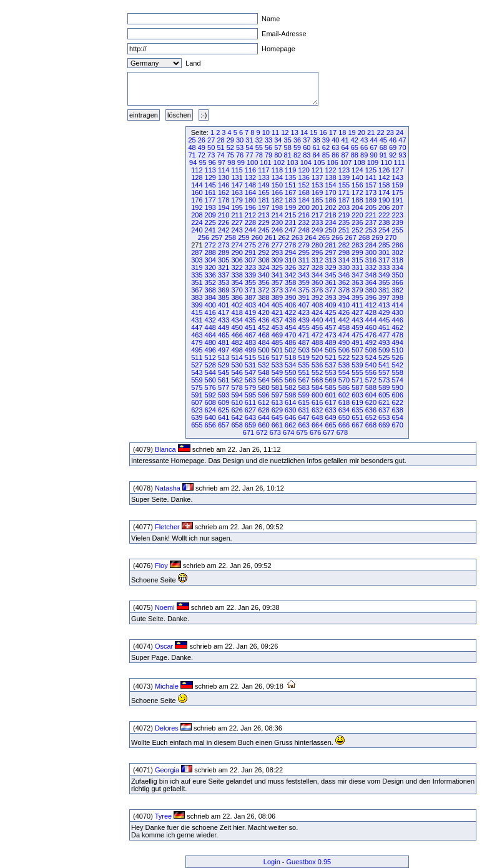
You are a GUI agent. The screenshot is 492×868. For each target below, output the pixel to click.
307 (250, 260)
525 (384, 357)
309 (277, 260)
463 (197, 335)
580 (263, 387)
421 (277, 312)
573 (384, 380)
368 (210, 290)
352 (210, 282)
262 (283, 237)
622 (397, 402)
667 (357, 425)
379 (357, 290)
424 (317, 312)
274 (237, 245)
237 (371, 222)
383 (197, 297)
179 (237, 200)
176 (197, 200)
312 (317, 260)
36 (297, 140)
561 (224, 380)
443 (357, 320)
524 (371, 357)
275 (250, 245)
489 (330, 342)
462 (397, 327)
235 (344, 222)
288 (210, 252)
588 (371, 387)
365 (384, 282)
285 (384, 245)
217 (317, 215)
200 (304, 207)
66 (364, 147)
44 (373, 140)
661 (277, 425)
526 (397, 357)
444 (371, 320)
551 (304, 372)
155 (344, 185)
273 (224, 245)
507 (357, 350)
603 (357, 395)
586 (344, 387)
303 (197, 260)
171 (344, 192)
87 (345, 155)
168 (304, 192)
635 (357, 410)
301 (384, 252)
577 (224, 387)
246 (277, 230)
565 (277, 380)
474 (344, 335)
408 (317, 305)
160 (197, 192)
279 (304, 245)
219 (344, 215)
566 (290, 380)
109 (373, 162)
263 (297, 237)
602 (344, 395)
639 (197, 417)
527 (197, 365)
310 (290, 260)
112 (197, 170)
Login (272, 862)
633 (330, 410)
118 (277, 170)
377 (330, 290)
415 (197, 312)
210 (224, 215)
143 (397, 177)
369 (224, 290)
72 (202, 155)
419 (250, 312)
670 (397, 425)
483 (250, 342)
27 (211, 140)
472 (317, 335)
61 (317, 147)
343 (304, 275)
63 (335, 147)
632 (317, 410)
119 (290, 170)
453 (277, 327)
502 (290, 350)
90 (373, 155)
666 (344, 425)
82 (297, 155)
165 (263, 192)
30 (240, 140)
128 (197, 177)
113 (210, 170)
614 (290, 402)
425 (330, 312)
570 (344, 380)
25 (192, 140)
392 (317, 297)
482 (237, 342)
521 (330, 357)
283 (357, 245)
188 (357, 200)
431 (197, 320)
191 (397, 200)
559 (197, 380)
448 (210, 327)
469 (277, 335)
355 (250, 282)
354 (237, 282)
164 (250, 192)
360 (317, 282)
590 (397, 387)
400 (210, 305)
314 (344, 260)
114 (224, 170)
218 (330, 215)
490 (344, 342)
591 (197, 395)
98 (231, 162)
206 (384, 207)
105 (319, 162)
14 (304, 132)
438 (290, 320)
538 (344, 365)
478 (397, 335)
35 (288, 140)
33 (268, 140)
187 (344, 200)
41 (345, 140)
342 (290, 275)
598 (290, 395)
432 (210, 320)
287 (197, 252)
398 (397, 297)
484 (263, 342)
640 (210, 417)
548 (263, 372)
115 (237, 170)
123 (344, 170)
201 (317, 207)
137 (317, 177)
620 (371, 402)
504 (317, 350)
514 (237, 357)
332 (371, 267)
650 (344, 417)
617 (330, 402)
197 (263, 207)
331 (357, 267)
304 (210, 260)
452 (263, 327)
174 (384, 192)
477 (384, 335)
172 (357, 192)
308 (263, 260)
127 (397, 170)
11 (275, 132)
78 (259, 155)
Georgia (167, 770)
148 (250, 185)
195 (237, 207)
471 (304, 335)
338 (237, 275)
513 (224, 357)
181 (263, 200)
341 (277, 275)
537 (330, 365)
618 (344, 402)
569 (330, 380)
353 (224, 282)
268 (364, 237)
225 (210, 222)
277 (277, 245)
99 (241, 162)
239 (397, 222)
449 (224, 327)
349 (384, 275)
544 (210, 372)
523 (357, 357)
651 (357, 417)
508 (371, 350)
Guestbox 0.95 (309, 862)
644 (263, 417)
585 (330, 387)
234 (330, 222)
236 (357, 222)
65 (355, 147)
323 (250, 267)
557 (384, 372)
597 (277, 395)
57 (278, 147)
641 (224, 417)
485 (277, 342)
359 (304, 282)
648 (317, 417)
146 (224, 185)
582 (290, 387)
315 (357, 260)
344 (317, 275)
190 (384, 200)
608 (210, 402)
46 (393, 140)
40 (335, 140)
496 (210, 350)
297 (330, 252)
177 (210, 200)
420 (263, 312)
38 (317, 140)
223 (397, 215)
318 (397, 260)
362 (344, 282)
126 (384, 170)
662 (290, 425)
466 (237, 335)
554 (344, 372)
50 (211, 147)
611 (250, 402)
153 (317, 185)
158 (384, 185)
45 (383, 140)
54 (249, 147)
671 (248, 432)
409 (330, 305)
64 (345, 147)
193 (210, 207)
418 (237, 312)
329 (330, 267)
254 (384, 230)
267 (351, 237)
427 (357, 312)
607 (197, 402)
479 (197, 342)
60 (307, 147)
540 (371, 365)
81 (288, 155)
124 (357, 170)
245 (263, 230)
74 (220, 155)
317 (384, 260)
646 (290, 417)
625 (224, 410)
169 (317, 192)
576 (210, 387)
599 (304, 395)
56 (268, 147)
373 (277, 290)
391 (304, 297)
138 (330, 177)
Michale (167, 686)
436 (263, 320)
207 (397, 207)
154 (330, 185)
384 (210, 297)
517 (277, 357)
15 (313, 132)
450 (237, 327)
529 (224, 365)
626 (237, 410)
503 (304, 350)
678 (342, 432)
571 (357, 380)
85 (326, 155)
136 (304, 177)
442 (344, 320)
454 (290, 327)
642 (237, 417)
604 (371, 395)
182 (277, 200)
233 (317, 222)
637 (384, 410)
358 (290, 282)
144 (197, 185)
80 (278, 155)
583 (304, 387)
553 (330, 372)
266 (337, 237)
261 (270, 237)
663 (304, 425)
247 (290, 230)
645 (277, 417)
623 (197, 410)
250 (330, 230)
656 (210, 425)
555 (357, 372)
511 (197, 357)
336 (210, 275)
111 (400, 162)
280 (317, 245)
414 (397, 305)
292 (263, 252)
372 (263, 290)
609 (224, 402)
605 (384, 395)
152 (304, 185)
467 (250, 335)
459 (357, 327)
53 (240, 147)
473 (330, 335)
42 (355, 140)
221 (371, 215)
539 (357, 365)
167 (290, 192)
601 (330, 395)
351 (197, 282)
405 (277, 305)
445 (384, 320)
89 (364, 155)
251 (344, 230)
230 (277, 222)
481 (224, 342)
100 (252, 162)
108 (359, 162)
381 (384, 290)
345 (330, 275)
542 (397, 365)
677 (328, 432)
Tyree (164, 816)
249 (317, 230)
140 (357, 177)
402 (237, 305)
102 (279, 162)
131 (237, 177)
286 (397, 245)
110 (386, 162)
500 (263, 350)
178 (224, 200)
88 (355, 155)
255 (397, 230)
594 (237, 395)
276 (263, 245)
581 (277, 387)
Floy (161, 566)
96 (212, 162)
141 (371, 177)
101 (265, 162)
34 (278, 140)
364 (371, 282)
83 (307, 155)
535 (304, 365)
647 (304, 417)
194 (224, 207)
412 (371, 305)
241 (210, 230)
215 (290, 215)
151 (290, 185)
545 (224, 372)
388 (263, 297)
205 (371, 207)
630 (290, 410)
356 (263, 282)
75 (230, 155)
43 (364, 140)
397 (384, 297)
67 (373, 147)
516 (263, 357)
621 (384, 402)
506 (344, 350)
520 (317, 357)
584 (317, 387)
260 (257, 237)
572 (371, 380)
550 (290, 372)
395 (357, 297)
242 (224, 230)
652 (371, 417)
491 (357, 342)
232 (304, 222)
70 (402, 147)
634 (344, 410)
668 (371, 425)
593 (224, 395)
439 (304, 320)
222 (384, 215)
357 (277, 282)
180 (250, 200)
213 (263, 215)
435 (250, 320)
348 (371, 275)
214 (277, 215)
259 (244, 237)
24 (400, 132)
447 (197, 327)
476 (371, 335)
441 (330, 320)
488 (317, 342)
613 (277, 402)
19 (352, 132)
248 (304, 230)
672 (262, 432)
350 (397, 275)
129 (210, 177)
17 (333, 132)
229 (263, 222)
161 (210, 192)
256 (204, 237)
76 (240, 155)
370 (237, 290)
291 (250, 252)
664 (317, 425)
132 (250, 177)
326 (290, 267)
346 (344, 275)
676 (315, 432)
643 (250, 417)
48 (192, 147)
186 (330, 200)
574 (397, 380)
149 (263, 185)
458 (344, 327)
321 (224, 267)
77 (249, 155)
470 (290, 335)
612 (263, 402)
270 (391, 237)
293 (277, 252)
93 (402, 155)
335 (197, 275)
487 (304, 342)
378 (344, 290)
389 (277, 297)
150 (277, 185)
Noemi (165, 607)
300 (371, 252)
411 (357, 305)
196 (250, 207)
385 (224, 297)
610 (237, 402)
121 (317, 170)
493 (384, 342)
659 (250, 425)
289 (224, 252)
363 (357, 282)
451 (250, 327)
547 (250, 372)
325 (277, 267)
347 (357, 275)
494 (397, 342)
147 (237, 185)
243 (237, 230)
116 (250, 170)
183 (290, 200)
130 (224, 177)
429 (384, 312)
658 (237, 425)
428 (371, 312)
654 (397, 417)
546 (237, 372)
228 (250, 222)
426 (344, 312)
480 (210, 342)
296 (317, 252)
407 (304, 305)
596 (263, 395)
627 (250, 410)
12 (285, 132)
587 (357, 387)
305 (224, 260)
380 (371, 290)
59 (297, 147)
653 (384, 417)
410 (344, 305)
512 (210, 357)
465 (224, 335)
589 (384, 387)
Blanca (165, 449)
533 (277, 365)
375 (304, 290)
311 (304, 260)
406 (290, 305)
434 (237, 320)
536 (317, 365)
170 (330, 192)
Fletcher (167, 527)
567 (304, 380)
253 (371, 230)
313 (330, 260)
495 (197, 350)
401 (224, 305)
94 (193, 162)
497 (224, 350)
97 (222, 162)
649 (330, 417)
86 (335, 155)
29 (230, 140)
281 (330, 245)
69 (393, 147)
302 (397, 252)
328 (317, 267)
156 (357, 185)
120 (304, 170)
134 (277, 177)
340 (263, 275)
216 (304, 215)
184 (304, 200)
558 (397, 372)
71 (192, 155)
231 (290, 222)
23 (390, 132)
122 (330, 170)
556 (371, 372)
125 (371, 170)
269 (377, 237)
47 (402, 140)
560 (210, 380)
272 (210, 245)
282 (344, 245)
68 (383, 147)
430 (397, 312)
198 (277, 207)
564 (263, 380)
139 (344, 177)
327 (304, 267)
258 (230, 237)
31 (249, 140)
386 (237, 297)
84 (317, 155)
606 (397, 395)
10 (266, 132)
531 (250, 365)
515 (250, 357)
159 (397, 185)
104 (306, 162)
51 (220, 147)
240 (197, 230)
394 (344, 297)
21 (371, 132)
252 (357, 230)
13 (295, 132)
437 (277, 320)
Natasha (168, 488)
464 (210, 335)
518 (290, 357)
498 (237, 350)
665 (330, 425)
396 (371, 297)
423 (304, 312)
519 (304, 357)
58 (288, 147)
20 (362, 132)
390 (290, 297)
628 (263, 410)
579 (250, 387)
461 (384, 327)
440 (317, 320)
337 (224, 275)
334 (397, 267)
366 (397, 282)
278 (290, 245)
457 (330, 327)
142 (384, 177)
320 (210, 267)
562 (237, 380)
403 (250, 305)
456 (317, 327)
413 (384, 305)
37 (307, 140)
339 (250, 275)
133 (263, 177)
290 (237, 252)
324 (263, 267)
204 (357, 207)
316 (371, 260)
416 (210, 312)
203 (344, 207)
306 (237, 260)
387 (250, 297)
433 (224, 320)
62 (326, 147)
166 (277, 192)
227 (237, 222)
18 (342, 132)
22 (380, 132)
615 (304, 402)
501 (277, 350)
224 (197, 222)
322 (237, 267)
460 (371, 327)
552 (317, 372)
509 (384, 350)
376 (317, 290)
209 (210, 215)
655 (197, 425)
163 (237, 192)
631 (304, 410)
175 (397, 192)
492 (371, 342)
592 (210, 395)
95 (202, 162)
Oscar (164, 646)
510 (397, 350)
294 (290, 252)
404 (263, 305)
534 (290, 365)
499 (250, 350)
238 (384, 222)
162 (224, 192)
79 (268, 155)
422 (290, 312)
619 (357, 402)
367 (197, 290)
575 (197, 387)
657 (224, 425)
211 (237, 215)
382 (397, 290)
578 (237, 387)
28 (220, 140)
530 (237, 365)
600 (317, 395)
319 (197, 267)
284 (371, 245)
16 (323, 132)
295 (304, 252)
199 (290, 207)
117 (263, 170)
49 (202, 147)
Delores (167, 728)
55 (259, 147)
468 (263, 335)
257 (217, 237)
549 (277, 372)
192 (197, 207)
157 (371, 185)
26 (202, 140)
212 (250, 215)
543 (197, 372)
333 (384, 267)
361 (330, 282)
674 (288, 432)
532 (263, 365)
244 (250, 230)
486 (290, 342)
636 (371, 410)
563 (250, 380)
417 (224, 312)
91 (383, 155)
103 (292, 162)
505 (330, 350)
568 (317, 380)
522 (344, 357)
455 (304, 327)
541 (384, 365)
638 (397, 410)
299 (357, 252)
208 (197, 215)
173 (371, 192)
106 (332, 162)
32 (259, 140)
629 (277, 410)
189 (371, 200)
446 (397, 320)
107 (346, 162)
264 (310, 237)
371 (250, 290)
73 (211, 155)
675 (302, 432)
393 (330, 297)
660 (263, 425)
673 (275, 432)
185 (317, 200)
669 (384, 425)
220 (357, 215)
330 (344, 267)
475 (357, 335)
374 (290, 290)
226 (224, 222)
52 (230, 147)
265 (324, 237)
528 (210, 365)
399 (197, 305)
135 (290, 177)
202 (330, 207)
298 (344, 252)
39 (326, 140)
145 (210, 185)
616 (317, 402)
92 (393, 155)
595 (250, 395)
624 (210, 410)
